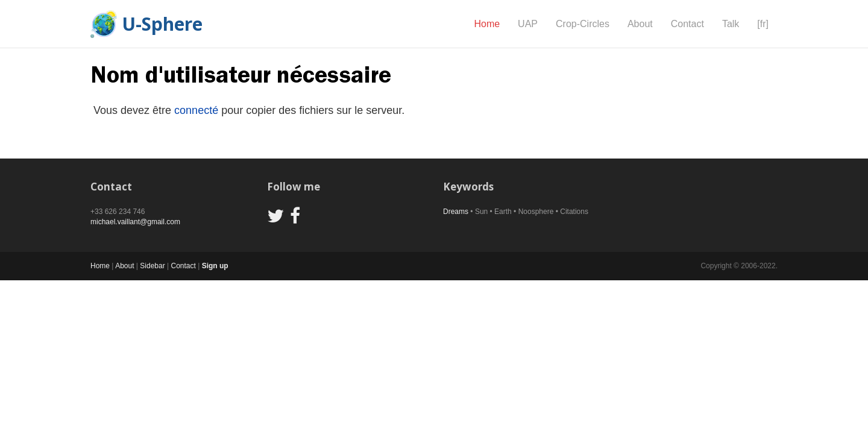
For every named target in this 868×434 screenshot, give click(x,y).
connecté (196, 110)
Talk (731, 24)
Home (487, 24)
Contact (687, 24)
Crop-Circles (583, 24)
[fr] (763, 24)
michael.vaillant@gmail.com (135, 222)
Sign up (215, 266)
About (640, 24)
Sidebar (152, 266)
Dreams (456, 212)
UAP (528, 24)
